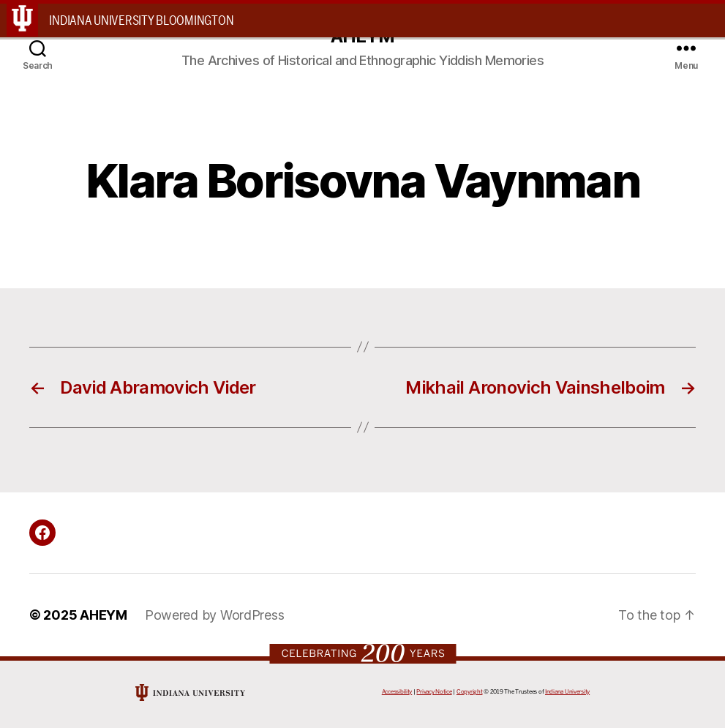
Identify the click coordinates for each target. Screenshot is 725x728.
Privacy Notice (434, 692)
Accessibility (397, 692)
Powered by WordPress (215, 615)
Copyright (470, 692)
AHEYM (104, 615)
